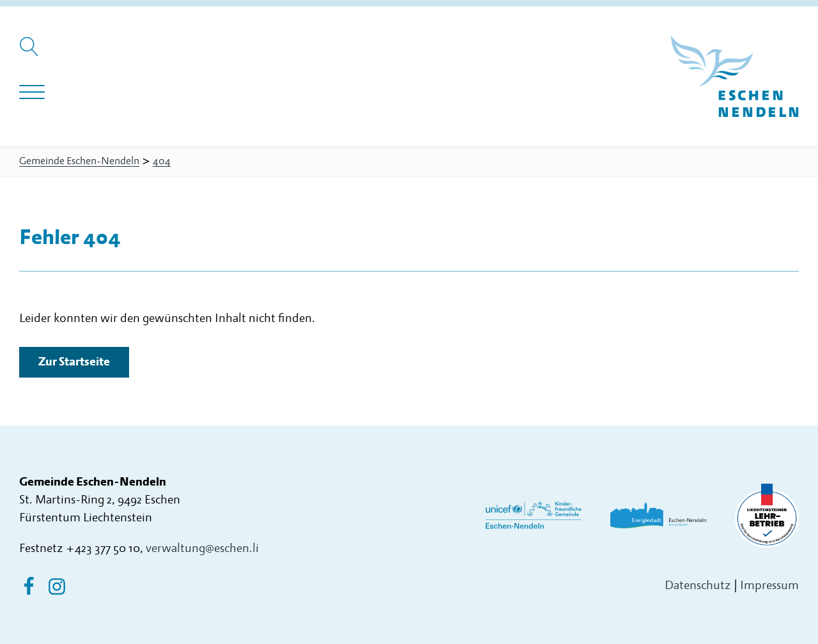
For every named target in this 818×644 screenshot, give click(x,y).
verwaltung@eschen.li (202, 548)
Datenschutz (698, 586)
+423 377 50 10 (103, 548)
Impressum (769, 586)
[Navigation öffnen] (32, 93)
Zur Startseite (74, 362)
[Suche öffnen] (31, 53)
